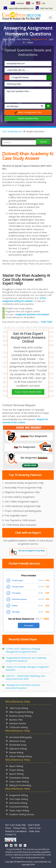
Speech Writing (15, 774)
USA (41, 3)
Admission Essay (16, 741)
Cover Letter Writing (17, 781)
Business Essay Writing (19, 716)
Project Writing (15, 770)
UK (30, 3)
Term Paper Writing (17, 799)
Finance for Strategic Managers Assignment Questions (27, 668)
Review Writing (15, 752)
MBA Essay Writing (17, 708)
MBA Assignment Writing (20, 712)
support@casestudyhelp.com (19, 8)
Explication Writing (16, 748)
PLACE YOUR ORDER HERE (28, 392)
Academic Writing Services (20, 814)
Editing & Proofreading (19, 785)
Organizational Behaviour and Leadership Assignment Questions (26, 659)
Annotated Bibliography (19, 737)
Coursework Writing (17, 806)
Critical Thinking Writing (19, 756)
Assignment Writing (17, 795)
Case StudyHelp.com (12, 131)
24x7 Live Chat (44, 8)
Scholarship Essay (16, 745)
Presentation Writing (17, 778)
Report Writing (14, 766)
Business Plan (14, 720)
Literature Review (16, 723)
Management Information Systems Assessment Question (23, 686)
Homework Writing (17, 803)
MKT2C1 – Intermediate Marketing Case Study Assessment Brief (25, 677)
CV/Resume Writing (17, 727)
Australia (17, 3)
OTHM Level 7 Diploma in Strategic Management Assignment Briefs (23, 650)
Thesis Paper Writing (17, 810)
